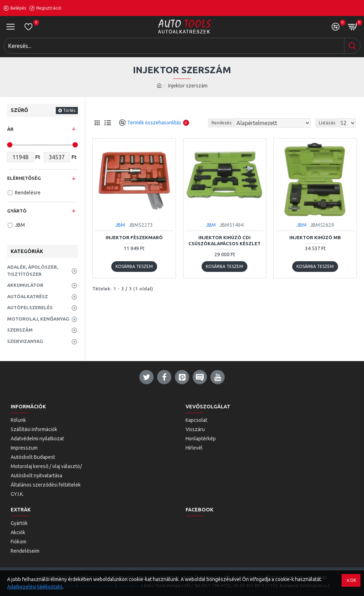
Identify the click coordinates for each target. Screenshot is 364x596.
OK (353, 580)
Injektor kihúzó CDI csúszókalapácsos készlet (224, 240)
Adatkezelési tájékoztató (35, 587)
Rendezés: (222, 123)
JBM (120, 225)
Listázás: (327, 123)
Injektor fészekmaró (134, 237)
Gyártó (17, 211)
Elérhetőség (24, 178)
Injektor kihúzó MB (315, 237)
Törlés (69, 110)
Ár (10, 129)
